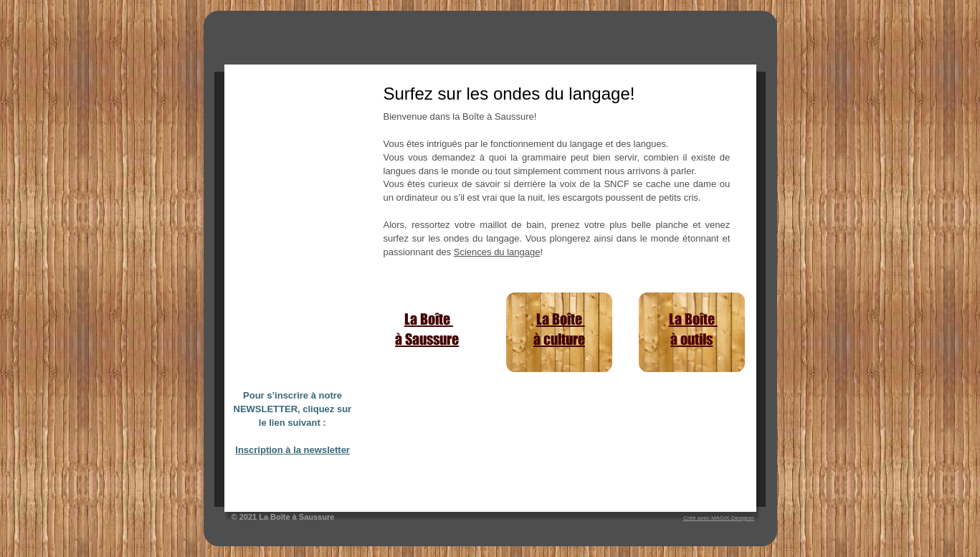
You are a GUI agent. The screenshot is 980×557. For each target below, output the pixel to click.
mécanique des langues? (422, 488)
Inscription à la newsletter (292, 450)
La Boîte (429, 319)
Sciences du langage (497, 252)
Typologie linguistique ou (423, 464)
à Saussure (427, 339)
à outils (691, 339)
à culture (559, 339)
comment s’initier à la (416, 476)
